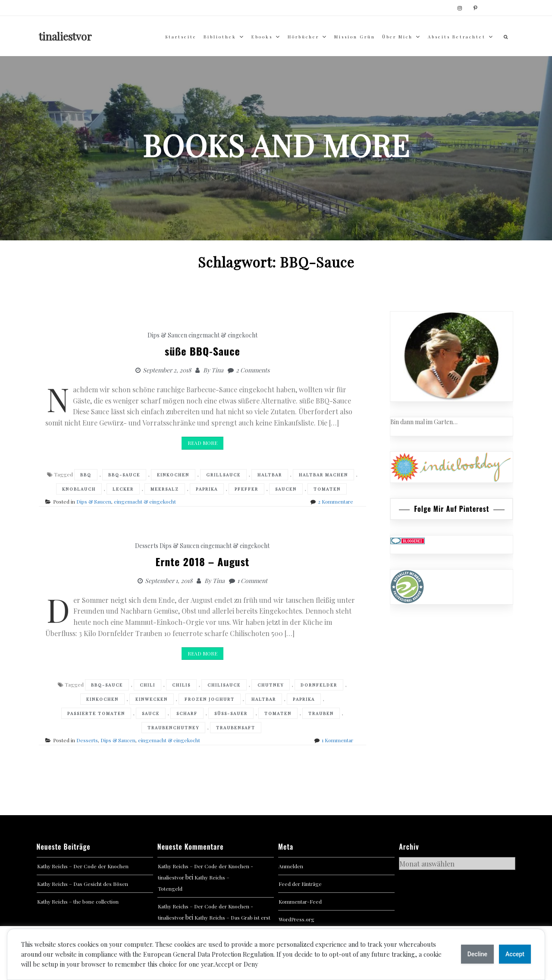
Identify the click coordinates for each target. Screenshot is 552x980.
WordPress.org (296, 919)
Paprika (207, 489)
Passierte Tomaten (96, 713)
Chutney (271, 685)
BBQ (86, 475)
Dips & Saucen (167, 335)
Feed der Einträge (300, 884)
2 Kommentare (336, 501)
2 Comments (253, 370)
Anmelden (291, 866)
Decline (477, 954)
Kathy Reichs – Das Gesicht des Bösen (83, 884)
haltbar (270, 475)
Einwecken (152, 699)
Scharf (187, 713)
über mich (397, 37)
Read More (202, 443)
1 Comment (252, 581)
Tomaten (327, 489)
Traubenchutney (173, 728)
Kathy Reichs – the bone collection (78, 901)
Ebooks (262, 37)
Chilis (181, 685)
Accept (515, 954)
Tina (217, 370)
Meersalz (165, 489)
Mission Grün (355, 37)
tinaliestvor (65, 36)
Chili (147, 685)
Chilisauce (224, 685)
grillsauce (223, 475)
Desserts (147, 546)
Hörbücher (303, 37)
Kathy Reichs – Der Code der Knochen (83, 866)
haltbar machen (323, 475)
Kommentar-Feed (300, 901)
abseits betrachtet (457, 37)
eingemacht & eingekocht (223, 335)
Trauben (321, 713)
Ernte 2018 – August (202, 561)
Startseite (181, 37)
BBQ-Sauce (124, 475)
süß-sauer (231, 713)
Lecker (123, 489)
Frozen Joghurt (210, 699)
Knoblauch (79, 489)
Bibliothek (220, 37)
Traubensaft (236, 728)
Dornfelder (319, 685)
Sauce (151, 713)
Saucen (286, 489)
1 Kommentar (337, 740)
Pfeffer (246, 489)
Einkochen (173, 475)
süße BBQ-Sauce (202, 351)
